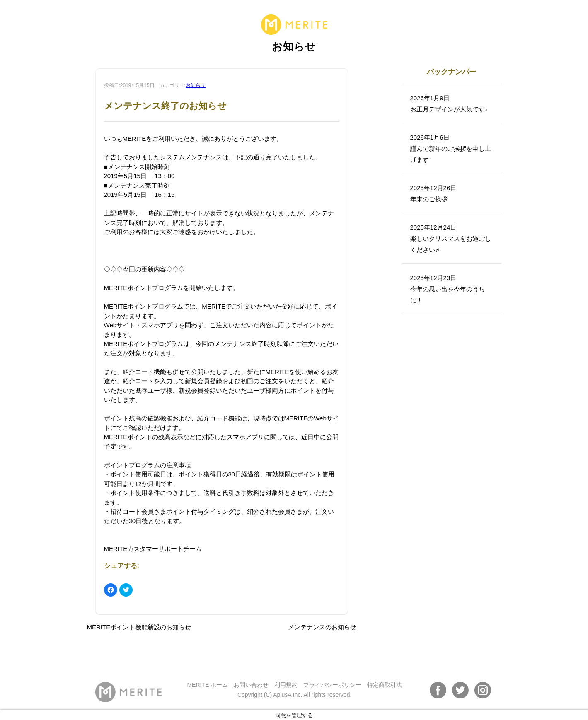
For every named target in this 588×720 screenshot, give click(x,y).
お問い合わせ (251, 685)
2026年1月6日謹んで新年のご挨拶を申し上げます (451, 149)
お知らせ (196, 85)
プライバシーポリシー (332, 685)
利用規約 (286, 685)
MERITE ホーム (207, 685)
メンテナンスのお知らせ (322, 627)
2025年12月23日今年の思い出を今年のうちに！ (448, 289)
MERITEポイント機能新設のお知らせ (139, 627)
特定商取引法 (385, 685)
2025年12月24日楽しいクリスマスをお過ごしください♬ (451, 238)
